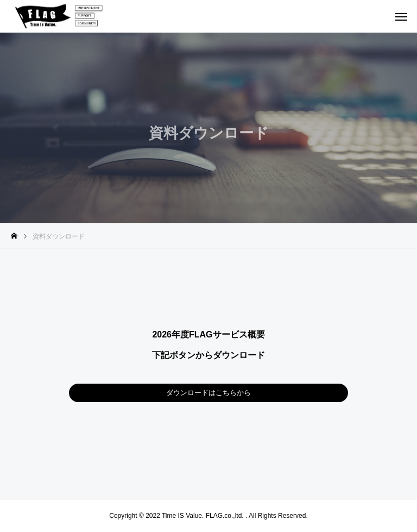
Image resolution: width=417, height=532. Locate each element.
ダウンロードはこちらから (208, 393)
